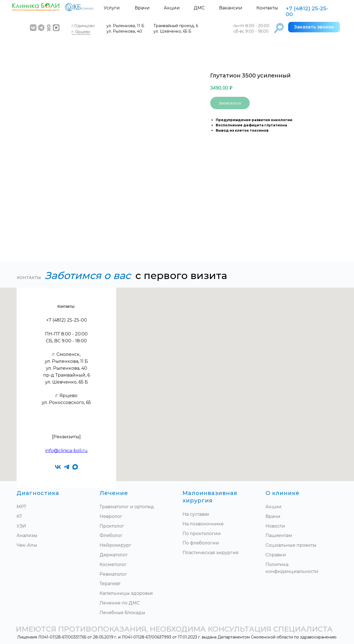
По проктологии (202, 534)
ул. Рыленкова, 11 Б (125, 26)
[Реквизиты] (66, 437)
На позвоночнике (203, 524)
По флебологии (201, 543)
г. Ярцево (81, 32)
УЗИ (21, 526)
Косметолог (113, 565)
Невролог (111, 516)
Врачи (142, 8)
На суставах (196, 514)
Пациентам (279, 535)
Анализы (27, 535)
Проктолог (112, 526)
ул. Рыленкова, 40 (124, 31)
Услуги (112, 8)
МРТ (21, 507)
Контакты (267, 8)
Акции (172, 8)
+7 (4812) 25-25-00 (307, 11)
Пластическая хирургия (211, 553)
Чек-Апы (27, 545)
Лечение (114, 493)
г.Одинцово (83, 26)
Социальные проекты (291, 545)
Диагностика (38, 493)
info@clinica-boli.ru (67, 451)
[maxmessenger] (75, 467)
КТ (19, 516)
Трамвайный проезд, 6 (176, 26)
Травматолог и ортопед (127, 507)
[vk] (58, 467)
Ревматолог (113, 574)
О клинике (283, 493)
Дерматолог (114, 555)
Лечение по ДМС (120, 603)
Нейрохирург (115, 545)
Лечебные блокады (122, 613)
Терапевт (110, 584)
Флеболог (111, 535)
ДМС (199, 8)
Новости (275, 526)
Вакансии (231, 8)
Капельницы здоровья (126, 593)
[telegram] (67, 467)
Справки (276, 555)
